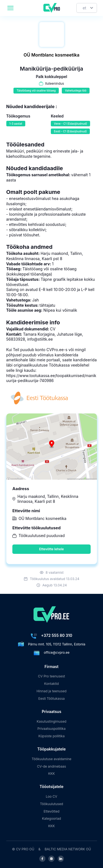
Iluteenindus (55, 83)
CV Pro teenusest (51, 676)
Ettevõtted (52, 811)
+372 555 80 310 (57, 635)
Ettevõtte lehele (52, 549)
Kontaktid (51, 684)
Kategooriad (51, 818)
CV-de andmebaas (52, 766)
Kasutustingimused (51, 721)
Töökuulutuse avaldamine (51, 759)
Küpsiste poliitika (51, 736)
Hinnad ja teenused (51, 691)
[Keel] (87, 8)
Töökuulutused (51, 804)
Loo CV (52, 796)
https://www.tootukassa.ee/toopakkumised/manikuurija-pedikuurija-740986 (51, 378)
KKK (51, 774)
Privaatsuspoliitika (51, 729)
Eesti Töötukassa (51, 699)
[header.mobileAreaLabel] (10, 8)
